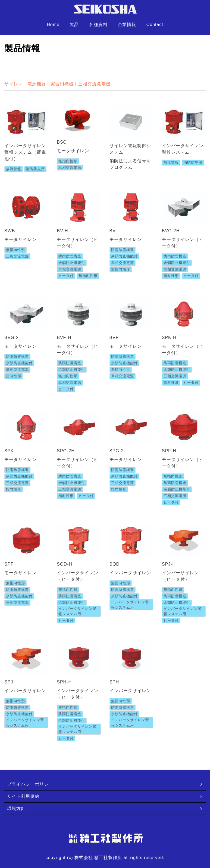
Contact (155, 25)
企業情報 (127, 25)
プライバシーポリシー (105, 784)
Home (53, 25)
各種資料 (98, 25)
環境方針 (105, 809)
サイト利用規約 (105, 796)
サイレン (14, 84)
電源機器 (37, 84)
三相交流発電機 (94, 84)
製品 (74, 25)
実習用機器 (62, 84)
